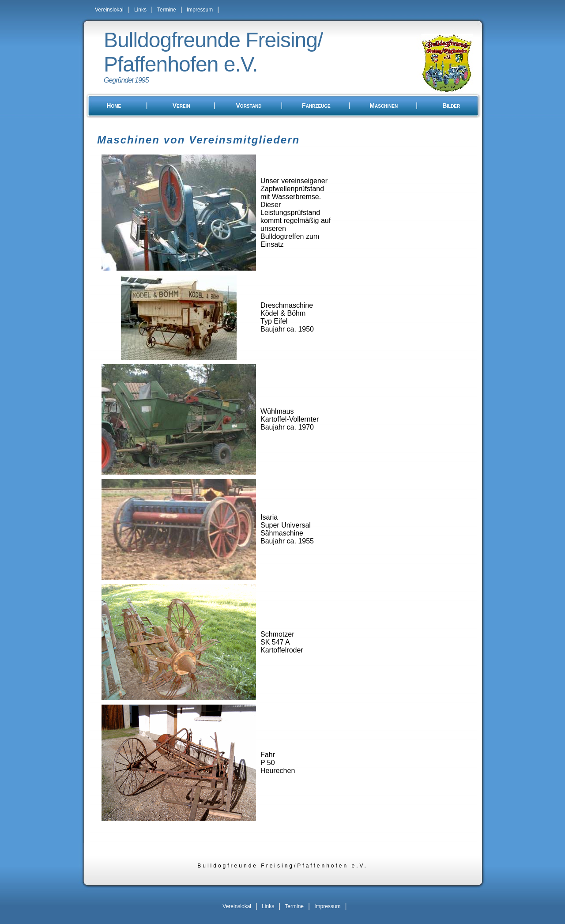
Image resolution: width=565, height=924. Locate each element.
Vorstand (249, 106)
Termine (167, 10)
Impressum (200, 10)
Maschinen (384, 106)
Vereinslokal (109, 10)
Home (114, 106)
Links (140, 10)
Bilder (451, 106)
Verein (181, 106)
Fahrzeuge (316, 106)
